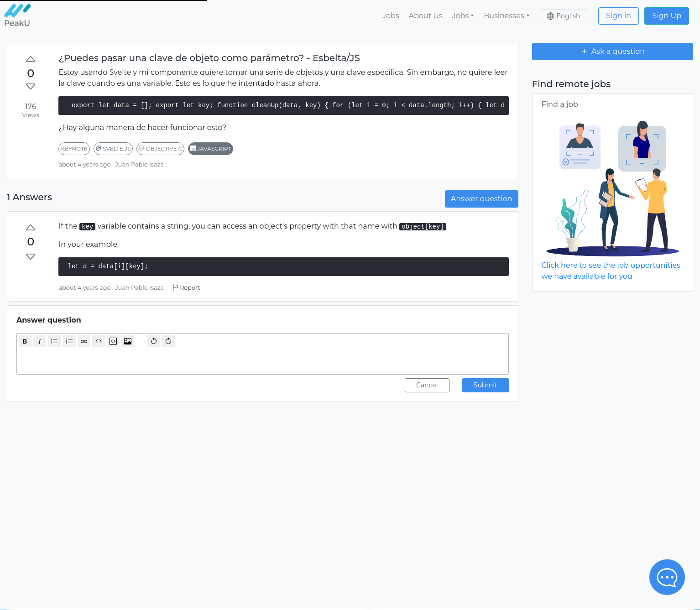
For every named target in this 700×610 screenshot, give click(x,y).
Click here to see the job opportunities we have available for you (611, 271)
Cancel (427, 385)
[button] (463, 16)
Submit (486, 385)
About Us (425, 16)
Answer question (482, 199)
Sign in (619, 16)
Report (186, 288)
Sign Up (667, 16)
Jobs (391, 16)
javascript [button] (211, 149)
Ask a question (612, 51)
